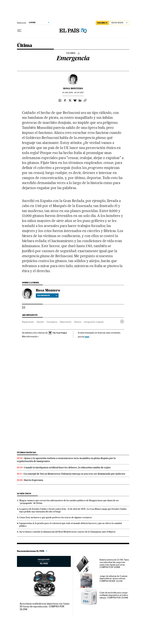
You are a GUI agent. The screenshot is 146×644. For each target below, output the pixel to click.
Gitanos (78, 322)
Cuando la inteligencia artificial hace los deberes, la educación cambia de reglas (67, 468)
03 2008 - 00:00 (73, 93)
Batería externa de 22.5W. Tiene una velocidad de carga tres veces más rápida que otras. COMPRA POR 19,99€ (114, 563)
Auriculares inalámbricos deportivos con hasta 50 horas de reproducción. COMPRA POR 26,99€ (44, 606)
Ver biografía (47, 295)
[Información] (79, 53)
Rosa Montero (73, 88)
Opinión (40, 322)
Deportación (66, 322)
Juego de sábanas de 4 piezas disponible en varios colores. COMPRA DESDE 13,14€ (113, 579)
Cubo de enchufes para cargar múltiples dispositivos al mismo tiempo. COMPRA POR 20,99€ (114, 595)
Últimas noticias (27, 452)
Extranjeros (52, 322)
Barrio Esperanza (34, 480)
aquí (87, 337)
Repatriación (28, 322)
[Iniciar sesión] (120, 23)
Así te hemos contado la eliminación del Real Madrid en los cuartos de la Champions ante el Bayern (67, 532)
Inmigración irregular (94, 322)
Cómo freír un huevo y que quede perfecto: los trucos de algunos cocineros (56, 517)
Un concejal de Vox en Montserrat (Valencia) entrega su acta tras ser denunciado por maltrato (74, 474)
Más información (31, 336)
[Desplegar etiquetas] (122, 321)
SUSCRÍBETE (102, 23)
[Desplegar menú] (19, 31)
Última (24, 46)
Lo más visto (24, 494)
